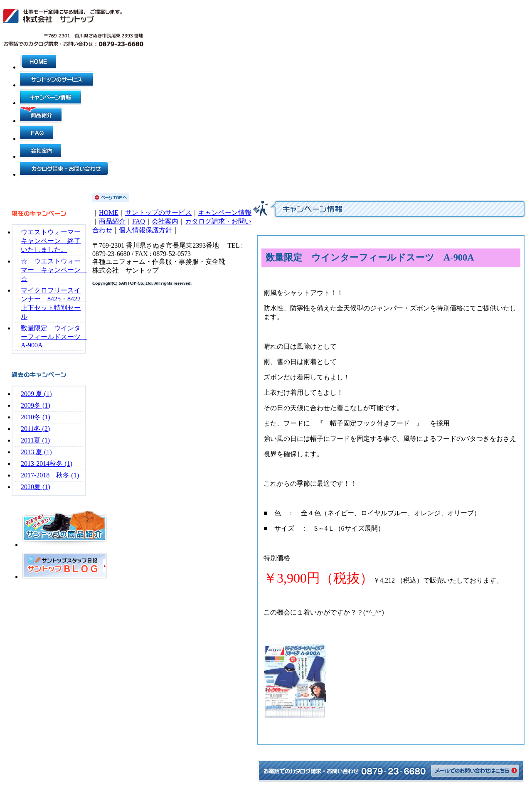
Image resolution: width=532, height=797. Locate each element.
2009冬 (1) (36, 405)
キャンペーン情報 (225, 213)
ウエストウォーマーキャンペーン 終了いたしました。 (51, 241)
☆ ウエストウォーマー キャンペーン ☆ (54, 270)
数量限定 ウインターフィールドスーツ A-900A (54, 337)
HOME (109, 213)
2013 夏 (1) (36, 452)
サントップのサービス (158, 213)
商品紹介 (112, 221)
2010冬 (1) (36, 417)
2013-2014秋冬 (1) (47, 464)
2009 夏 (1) (36, 394)
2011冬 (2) (35, 429)
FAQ (139, 221)
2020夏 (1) (36, 487)
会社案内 (165, 221)
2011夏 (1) (35, 440)
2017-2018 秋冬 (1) (50, 475)
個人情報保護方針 (145, 230)
